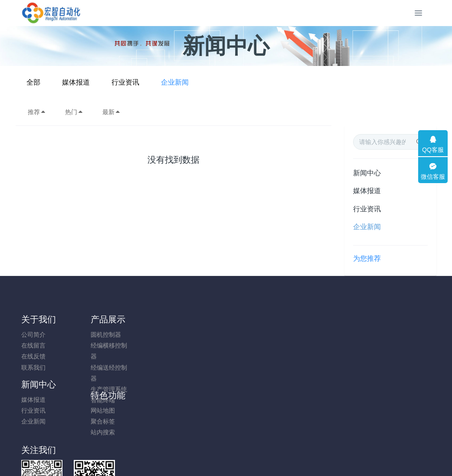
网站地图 (191, 335)
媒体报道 (194, 82)
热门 (74, 112)
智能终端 (86, 400)
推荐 (37, 112)
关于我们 (39, 319)
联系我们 (33, 368)
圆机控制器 (89, 335)
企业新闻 (293, 82)
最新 (111, 112)
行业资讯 (244, 82)
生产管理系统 (92, 389)
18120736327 (369, 339)
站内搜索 (191, 356)
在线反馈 (33, 356)
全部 (152, 82)
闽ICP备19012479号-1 (226, 446)
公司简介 (33, 335)
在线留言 (33, 345)
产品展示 (91, 319)
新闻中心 (367, 173)
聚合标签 (191, 345)
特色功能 (197, 319)
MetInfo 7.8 (212, 457)
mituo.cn (278, 457)
